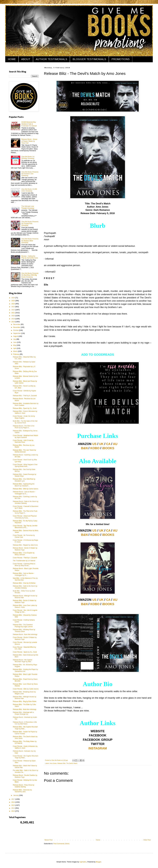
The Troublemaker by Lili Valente (24, 561)
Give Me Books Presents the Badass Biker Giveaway (30, 241)
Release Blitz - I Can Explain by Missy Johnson (24, 554)
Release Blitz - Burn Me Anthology (25, 709)
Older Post (147, 840)
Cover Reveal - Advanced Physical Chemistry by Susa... (25, 517)
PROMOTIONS (121, 59)
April (15, 348)
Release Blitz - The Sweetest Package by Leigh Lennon (23, 626)
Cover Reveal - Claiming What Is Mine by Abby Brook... (24, 565)
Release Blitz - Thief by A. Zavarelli (25, 396)
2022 (13, 310)
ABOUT (26, 59)
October (16, 330)
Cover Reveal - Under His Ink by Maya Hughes (24, 417)
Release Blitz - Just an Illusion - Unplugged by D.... (24, 574)
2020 (13, 316)
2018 (13, 322)
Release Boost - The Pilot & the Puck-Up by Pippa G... (24, 427)
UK (101, 444)
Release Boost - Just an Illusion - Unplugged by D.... (24, 493)
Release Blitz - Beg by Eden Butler (25, 701)
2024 (13, 304)
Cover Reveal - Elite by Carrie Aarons (26, 689)
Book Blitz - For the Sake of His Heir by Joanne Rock (25, 422)
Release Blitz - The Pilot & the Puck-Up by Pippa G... (25, 512)
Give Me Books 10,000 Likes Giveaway (29, 190)
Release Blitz (61, 763)
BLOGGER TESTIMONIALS (89, 59)
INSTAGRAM (98, 748)
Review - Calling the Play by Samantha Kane (30, 257)
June (15, 342)
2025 (13, 301)
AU (115, 444)
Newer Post (49, 840)
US (94, 444)
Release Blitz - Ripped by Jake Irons (25, 545)
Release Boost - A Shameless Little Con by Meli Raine (25, 723)
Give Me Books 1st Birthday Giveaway (28, 157)
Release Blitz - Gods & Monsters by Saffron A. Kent (25, 412)
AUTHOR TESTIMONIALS (51, 59)
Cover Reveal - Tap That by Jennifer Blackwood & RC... (25, 527)
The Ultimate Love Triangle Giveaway (28, 207)
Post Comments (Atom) (61, 844)
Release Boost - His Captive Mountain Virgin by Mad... (23, 661)
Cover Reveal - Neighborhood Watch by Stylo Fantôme (25, 436)
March (16, 351)
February (17, 354)
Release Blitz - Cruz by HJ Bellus (24, 583)
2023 (13, 307)
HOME (12, 59)
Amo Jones (53, 763)
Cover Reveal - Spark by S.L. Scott (25, 652)
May (15, 345)
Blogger (99, 862)
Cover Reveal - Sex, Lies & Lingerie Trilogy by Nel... (25, 611)
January (16, 795)
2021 (13, 313)
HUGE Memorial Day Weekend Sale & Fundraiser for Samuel (29, 124)
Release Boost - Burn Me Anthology (25, 634)
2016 (13, 802)
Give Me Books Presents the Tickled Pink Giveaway (30, 224)
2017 (13, 799)
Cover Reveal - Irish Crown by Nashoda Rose (23, 441)
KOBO (95, 448)
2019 (13, 319)
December (17, 324)
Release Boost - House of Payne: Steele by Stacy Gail (29, 141)
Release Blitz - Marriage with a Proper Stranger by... (23, 713)
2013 (13, 811)
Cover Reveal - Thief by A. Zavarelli (25, 558)
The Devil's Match (72, 763)
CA (108, 444)
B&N (84, 448)
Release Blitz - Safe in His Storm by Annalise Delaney (25, 587)
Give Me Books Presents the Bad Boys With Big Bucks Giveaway (30, 275)
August (16, 336)
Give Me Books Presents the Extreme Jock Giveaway (30, 174)
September (17, 333)
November (17, 327)
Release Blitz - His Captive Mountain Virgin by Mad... (25, 728)
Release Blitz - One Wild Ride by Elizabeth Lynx (24, 480)
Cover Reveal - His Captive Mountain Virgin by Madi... (25, 757)
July (15, 339)
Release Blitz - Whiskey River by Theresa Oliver (24, 630)
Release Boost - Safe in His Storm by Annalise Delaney (26, 502)
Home (98, 840)
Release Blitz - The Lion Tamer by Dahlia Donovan (24, 451)
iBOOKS (108, 448)
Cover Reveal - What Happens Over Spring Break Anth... (25, 465)
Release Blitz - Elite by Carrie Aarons (25, 489)
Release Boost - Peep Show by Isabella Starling (24, 786)
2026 (13, 298)
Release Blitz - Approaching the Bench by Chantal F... (24, 485)
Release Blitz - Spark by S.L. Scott (25, 408)
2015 (13, 805)
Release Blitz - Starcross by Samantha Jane (22, 791)
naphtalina (83, 862)
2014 (13, 808)
